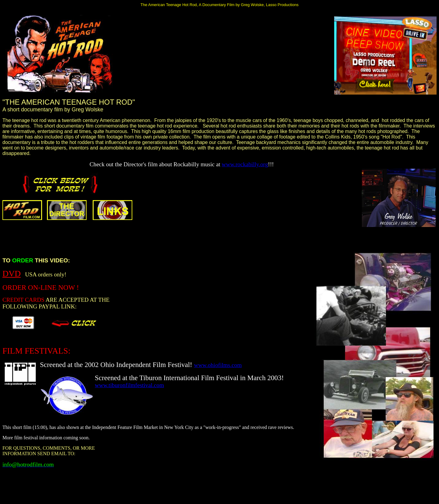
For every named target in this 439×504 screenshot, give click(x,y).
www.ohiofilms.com (218, 365)
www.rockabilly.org (245, 164)
